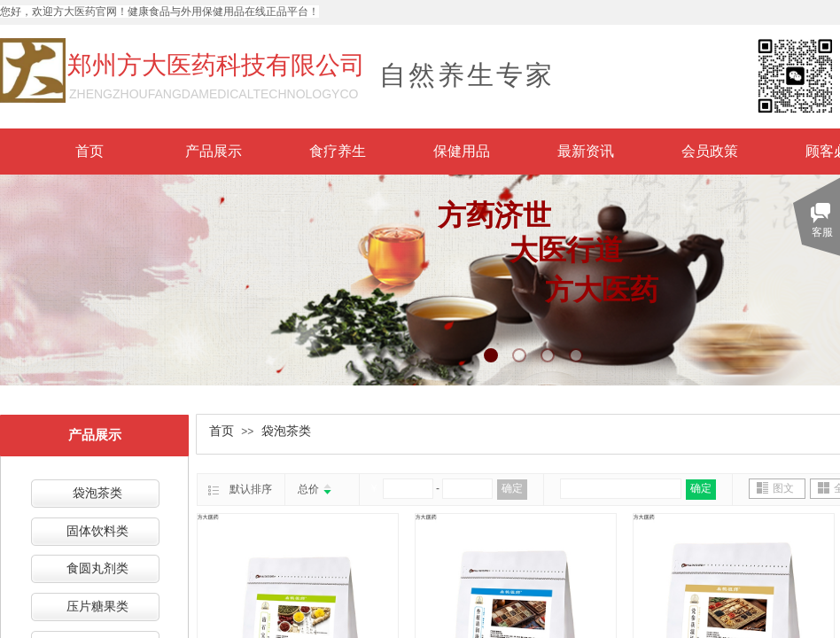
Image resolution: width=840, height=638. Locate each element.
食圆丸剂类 (97, 568)
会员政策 (710, 151)
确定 (512, 488)
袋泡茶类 (286, 431)
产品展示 (214, 151)
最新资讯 (586, 151)
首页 (89, 151)
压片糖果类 (97, 607)
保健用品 (462, 151)
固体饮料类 (97, 531)
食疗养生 (338, 151)
